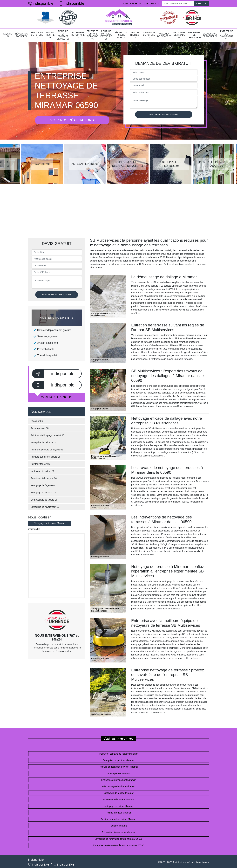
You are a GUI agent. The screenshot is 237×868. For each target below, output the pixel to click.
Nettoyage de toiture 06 (149, 35)
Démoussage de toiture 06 (210, 35)
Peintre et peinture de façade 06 (93, 35)
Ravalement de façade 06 (164, 35)
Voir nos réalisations (72, 120)
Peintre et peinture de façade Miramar (118, 754)
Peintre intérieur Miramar (118, 813)
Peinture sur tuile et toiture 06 (106, 35)
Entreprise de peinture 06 (78, 35)
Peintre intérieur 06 (135, 35)
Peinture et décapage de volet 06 (63, 35)
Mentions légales (200, 862)
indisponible (41, 3)
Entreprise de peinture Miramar (118, 760)
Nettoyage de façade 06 (179, 35)
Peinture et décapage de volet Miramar (118, 767)
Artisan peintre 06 (50, 35)
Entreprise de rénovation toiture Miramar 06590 (118, 839)
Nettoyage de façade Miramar (118, 793)
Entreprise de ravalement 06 (227, 35)
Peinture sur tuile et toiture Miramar (118, 819)
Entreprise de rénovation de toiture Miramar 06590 (118, 845)
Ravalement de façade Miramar (118, 799)
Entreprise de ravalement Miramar (119, 780)
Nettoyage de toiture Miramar (118, 806)
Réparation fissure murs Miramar (119, 832)
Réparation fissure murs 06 (121, 35)
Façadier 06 (8, 35)
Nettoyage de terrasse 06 (194, 35)
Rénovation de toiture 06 (37, 35)
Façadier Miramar (119, 826)
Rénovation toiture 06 (22, 35)
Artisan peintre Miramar (119, 773)
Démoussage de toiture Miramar (119, 786)
